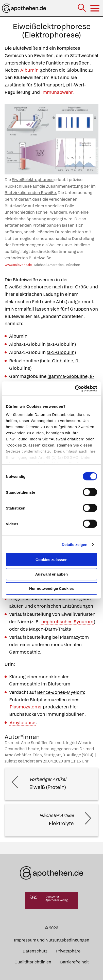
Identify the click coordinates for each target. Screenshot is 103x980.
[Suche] (82, 8)
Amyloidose (22, 723)
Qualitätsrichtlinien (33, 962)
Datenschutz (35, 951)
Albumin (29, 70)
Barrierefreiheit (74, 962)
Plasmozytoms (25, 707)
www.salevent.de (18, 265)
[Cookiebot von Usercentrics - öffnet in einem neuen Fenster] (75, 388)
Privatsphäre (68, 951)
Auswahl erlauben (52, 574)
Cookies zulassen (52, 560)
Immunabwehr (57, 92)
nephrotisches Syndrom (67, 622)
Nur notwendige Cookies (52, 588)
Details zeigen (74, 544)
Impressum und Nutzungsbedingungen (52, 940)
